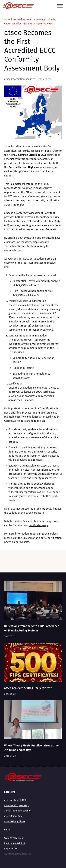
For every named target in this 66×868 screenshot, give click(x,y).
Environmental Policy (16, 843)
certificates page (38, 525)
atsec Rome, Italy (13, 816)
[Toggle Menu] (60, 6)
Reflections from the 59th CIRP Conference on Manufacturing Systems (32, 628)
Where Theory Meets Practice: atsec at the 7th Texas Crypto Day (31, 748)
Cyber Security (12, 24)
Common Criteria (45, 19)
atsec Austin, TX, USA (15, 800)
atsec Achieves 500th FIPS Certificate (28, 688)
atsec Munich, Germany (16, 805)
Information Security (34, 24)
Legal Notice (11, 849)
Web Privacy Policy (14, 838)
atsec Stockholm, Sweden (18, 811)
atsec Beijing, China (15, 821)
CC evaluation (31, 538)
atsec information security (19, 19)
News (50, 24)
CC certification (53, 538)
